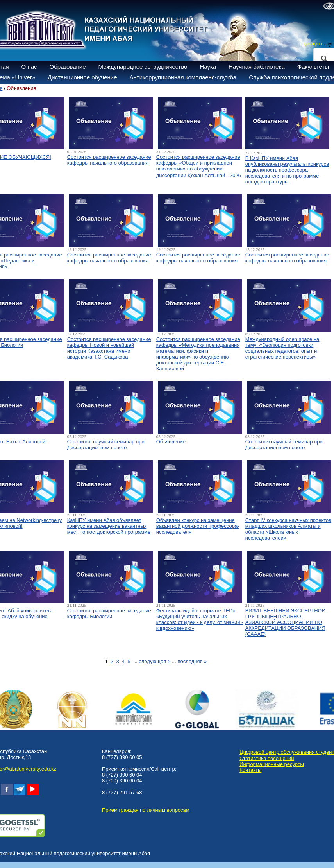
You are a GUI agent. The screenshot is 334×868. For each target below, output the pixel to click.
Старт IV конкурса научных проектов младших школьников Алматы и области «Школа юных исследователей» (288, 529)
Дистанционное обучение (82, 77)
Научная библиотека (257, 67)
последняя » (192, 661)
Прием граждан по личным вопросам (146, 810)
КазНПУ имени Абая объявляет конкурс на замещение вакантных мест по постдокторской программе (109, 526)
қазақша (313, 44)
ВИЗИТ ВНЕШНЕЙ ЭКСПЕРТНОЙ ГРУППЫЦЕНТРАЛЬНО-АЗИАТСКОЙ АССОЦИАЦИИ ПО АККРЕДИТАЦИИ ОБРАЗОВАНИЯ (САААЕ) (285, 622)
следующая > (154, 661)
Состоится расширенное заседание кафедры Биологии (109, 613)
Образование (68, 67)
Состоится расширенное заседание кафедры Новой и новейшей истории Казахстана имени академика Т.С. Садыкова (109, 348)
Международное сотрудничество (143, 67)
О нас (29, 67)
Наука (208, 67)
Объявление (171, 442)
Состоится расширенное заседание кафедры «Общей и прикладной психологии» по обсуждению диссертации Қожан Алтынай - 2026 (199, 166)
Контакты (250, 770)
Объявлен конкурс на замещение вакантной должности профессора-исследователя (198, 526)
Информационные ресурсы (272, 764)
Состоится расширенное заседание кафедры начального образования (109, 160)
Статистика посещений (267, 758)
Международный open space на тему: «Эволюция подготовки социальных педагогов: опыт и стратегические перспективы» (282, 348)
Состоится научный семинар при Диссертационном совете (106, 445)
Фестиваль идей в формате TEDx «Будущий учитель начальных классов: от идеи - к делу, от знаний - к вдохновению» (200, 619)
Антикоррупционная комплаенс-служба (183, 77)
